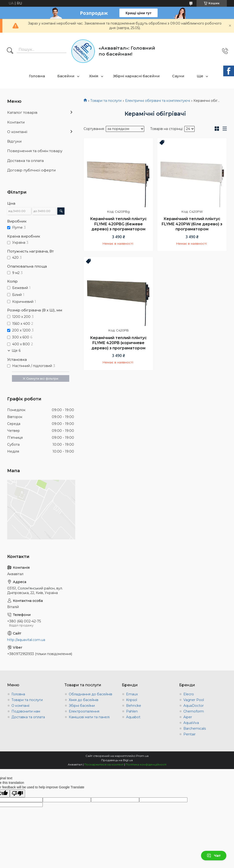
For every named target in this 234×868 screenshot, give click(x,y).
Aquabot (133, 717)
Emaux (132, 694)
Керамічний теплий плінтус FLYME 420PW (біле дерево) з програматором (192, 224)
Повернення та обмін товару (35, 151)
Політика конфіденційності (146, 764)
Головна (37, 76)
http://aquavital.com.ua (26, 640)
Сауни (178, 76)
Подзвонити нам (26, 711)
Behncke (134, 706)
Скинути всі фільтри (42, 378)
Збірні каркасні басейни (136, 76)
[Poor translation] (17, 793)
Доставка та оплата (25, 161)
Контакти (16, 122)
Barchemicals (195, 728)
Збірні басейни (82, 706)
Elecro (189, 694)
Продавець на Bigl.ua (117, 760)
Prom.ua (142, 756)
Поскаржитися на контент (104, 764)
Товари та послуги (106, 101)
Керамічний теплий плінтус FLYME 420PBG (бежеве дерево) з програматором (118, 224)
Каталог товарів (22, 112)
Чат (214, 856)
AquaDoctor (194, 706)
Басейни (66, 76)
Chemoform (194, 711)
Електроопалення (84, 711)
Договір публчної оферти (31, 170)
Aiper (188, 717)
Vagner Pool (194, 700)
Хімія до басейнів (84, 700)
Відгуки (14, 141)
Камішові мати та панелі (89, 717)
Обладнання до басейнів (90, 694)
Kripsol (132, 700)
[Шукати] (10, 51)
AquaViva (191, 723)
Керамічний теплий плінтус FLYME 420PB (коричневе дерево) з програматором (118, 343)
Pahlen (132, 711)
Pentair (189, 734)
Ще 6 (16, 351)
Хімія (94, 76)
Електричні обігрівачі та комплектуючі (158, 101)
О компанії (17, 132)
